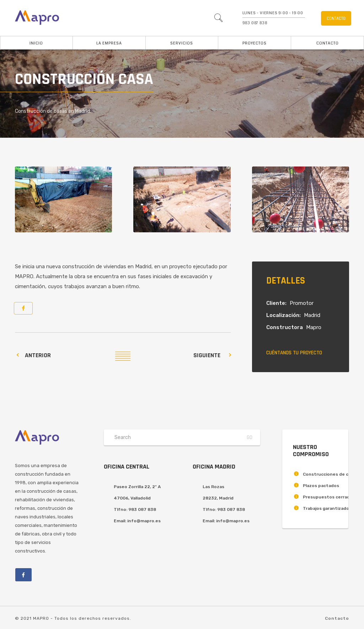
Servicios (182, 43)
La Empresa (109, 43)
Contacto (328, 43)
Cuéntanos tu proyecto (294, 353)
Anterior (38, 355)
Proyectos (255, 43)
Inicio (36, 43)
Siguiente (207, 355)
